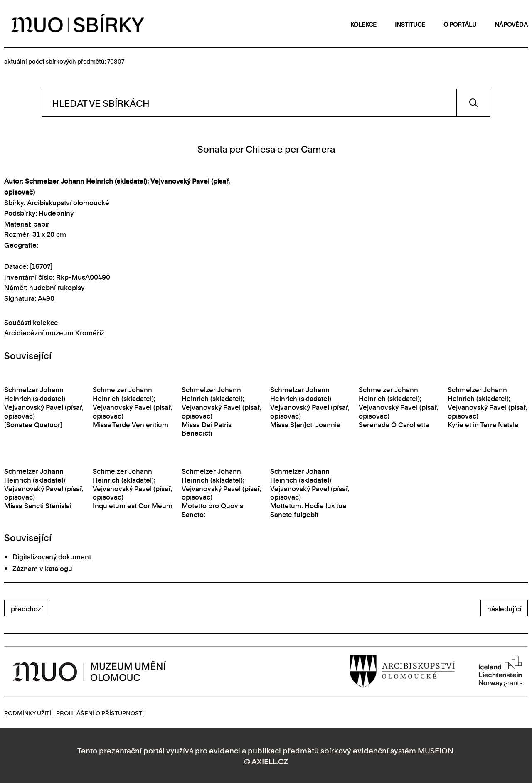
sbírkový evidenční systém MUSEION (387, 750)
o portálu (460, 24)
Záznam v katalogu (42, 568)
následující (504, 608)
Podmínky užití (28, 713)
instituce (410, 24)
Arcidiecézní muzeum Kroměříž (54, 332)
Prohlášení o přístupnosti (100, 713)
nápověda (511, 24)
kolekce (363, 24)
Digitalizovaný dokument (52, 556)
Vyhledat (473, 103)
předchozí (27, 608)
